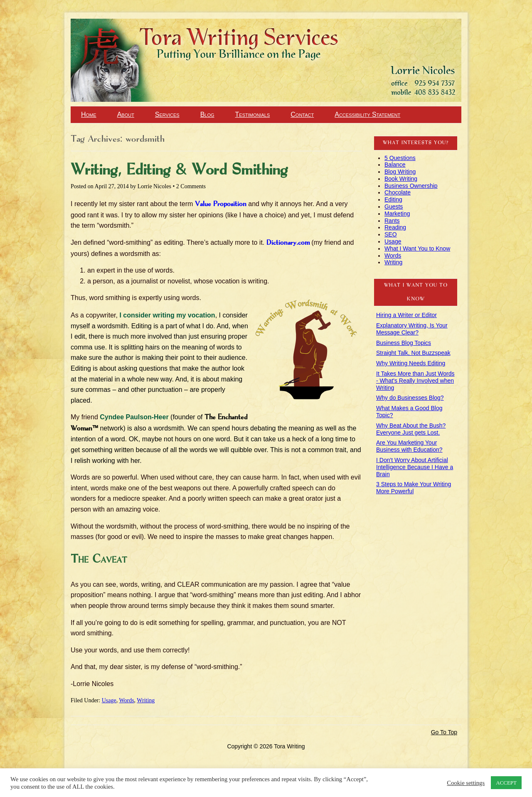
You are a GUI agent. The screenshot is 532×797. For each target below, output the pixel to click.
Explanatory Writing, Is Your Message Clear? (412, 329)
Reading (395, 227)
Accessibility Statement (367, 114)
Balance (395, 165)
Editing (393, 199)
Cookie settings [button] (466, 783)
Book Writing (401, 179)
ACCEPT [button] (506, 783)
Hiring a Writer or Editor (406, 315)
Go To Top (444, 732)
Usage (109, 700)
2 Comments (191, 186)
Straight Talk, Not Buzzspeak (413, 353)
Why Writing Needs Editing (411, 363)
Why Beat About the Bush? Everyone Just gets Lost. (411, 429)
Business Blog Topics (404, 343)
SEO (391, 234)
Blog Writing (400, 172)
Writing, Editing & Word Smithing (179, 170)
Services (167, 114)
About (126, 114)
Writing (146, 700)
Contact (302, 114)
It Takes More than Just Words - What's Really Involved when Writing (415, 381)
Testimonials (253, 114)
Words (126, 700)
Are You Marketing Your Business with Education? (409, 446)
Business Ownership (411, 186)
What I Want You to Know (417, 248)
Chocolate (398, 192)
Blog (207, 114)
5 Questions (400, 158)
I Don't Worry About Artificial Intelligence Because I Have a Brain (415, 467)
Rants (392, 221)
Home (89, 114)
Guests (394, 207)
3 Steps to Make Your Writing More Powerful (414, 488)
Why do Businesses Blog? (410, 398)
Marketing (397, 214)
